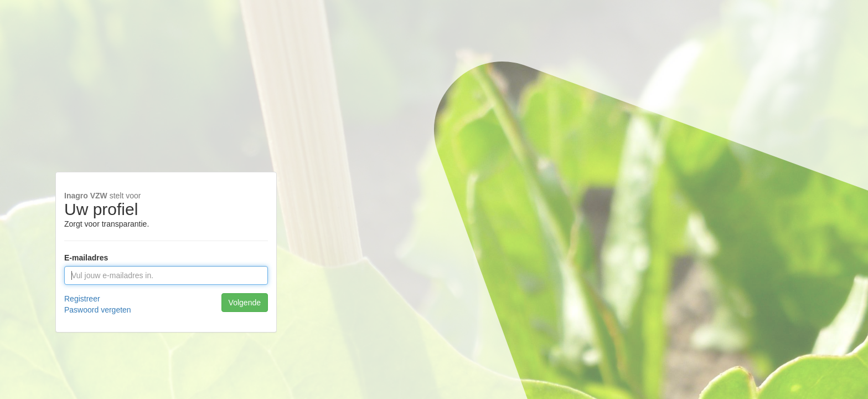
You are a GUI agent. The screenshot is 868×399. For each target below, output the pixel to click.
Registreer (82, 299)
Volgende (245, 303)
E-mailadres (86, 258)
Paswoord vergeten (98, 310)
